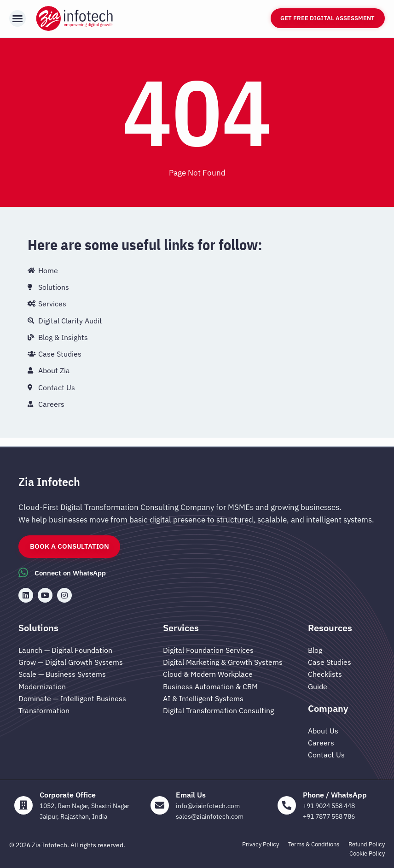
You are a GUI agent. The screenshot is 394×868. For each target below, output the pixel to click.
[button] (17, 18)
